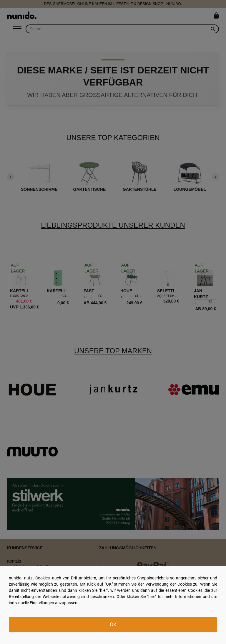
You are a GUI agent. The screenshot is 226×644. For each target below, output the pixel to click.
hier (103, 590)
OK (113, 624)
